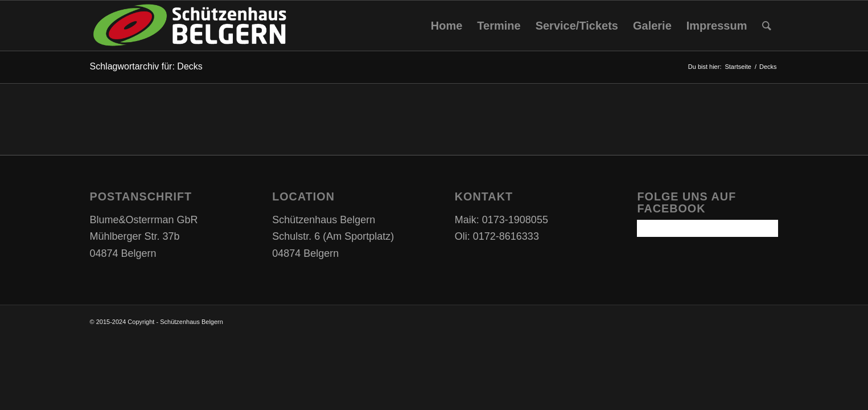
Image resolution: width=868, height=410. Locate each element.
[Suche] (767, 26)
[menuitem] (447, 26)
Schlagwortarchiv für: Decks (146, 66)
